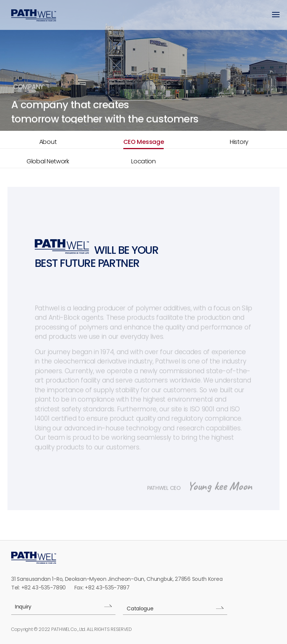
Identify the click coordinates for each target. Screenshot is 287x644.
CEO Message (144, 142)
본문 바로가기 (0, 0)
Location (143, 161)
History (239, 142)
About (48, 142)
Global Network (48, 161)
